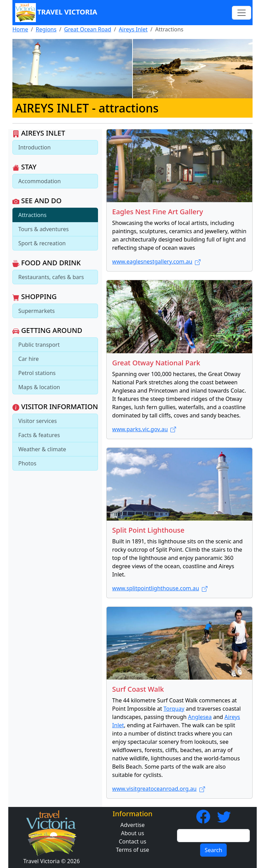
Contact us (132, 841)
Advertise (132, 825)
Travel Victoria (56, 13)
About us (132, 833)
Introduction (35, 147)
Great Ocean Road (88, 29)
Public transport (39, 345)
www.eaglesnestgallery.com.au (156, 262)
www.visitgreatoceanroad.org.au (159, 789)
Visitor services (38, 421)
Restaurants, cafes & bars (51, 277)
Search (213, 850)
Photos (27, 463)
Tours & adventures (43, 229)
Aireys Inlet (133, 29)
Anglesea (200, 717)
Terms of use (132, 850)
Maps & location (39, 387)
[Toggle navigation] (242, 13)
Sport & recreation (42, 243)
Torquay (174, 709)
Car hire (28, 359)
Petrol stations (37, 373)
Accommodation (40, 181)
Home (20, 29)
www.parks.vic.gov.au (144, 429)
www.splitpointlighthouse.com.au (160, 588)
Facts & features (39, 435)
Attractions (32, 215)
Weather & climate (42, 449)
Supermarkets (37, 311)
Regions (46, 29)
